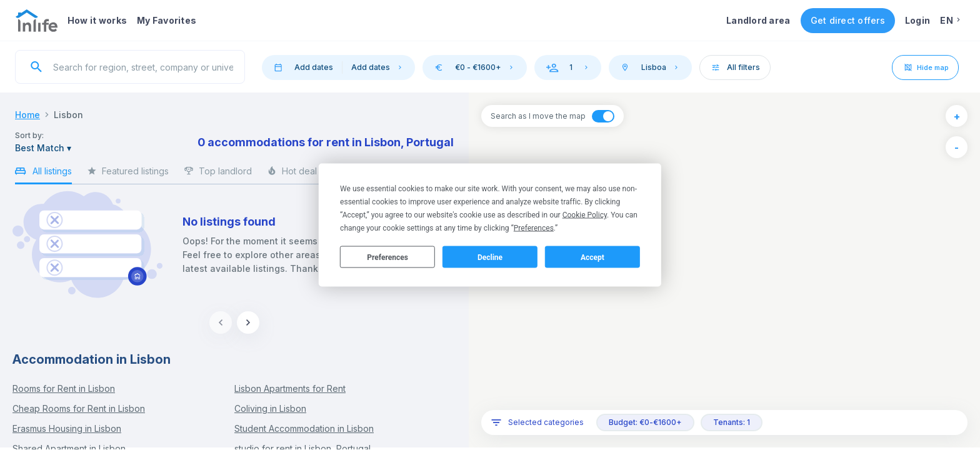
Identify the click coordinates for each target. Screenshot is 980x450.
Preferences (387, 257)
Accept (592, 257)
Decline (490, 257)
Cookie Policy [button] (585, 215)
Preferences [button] (534, 228)
